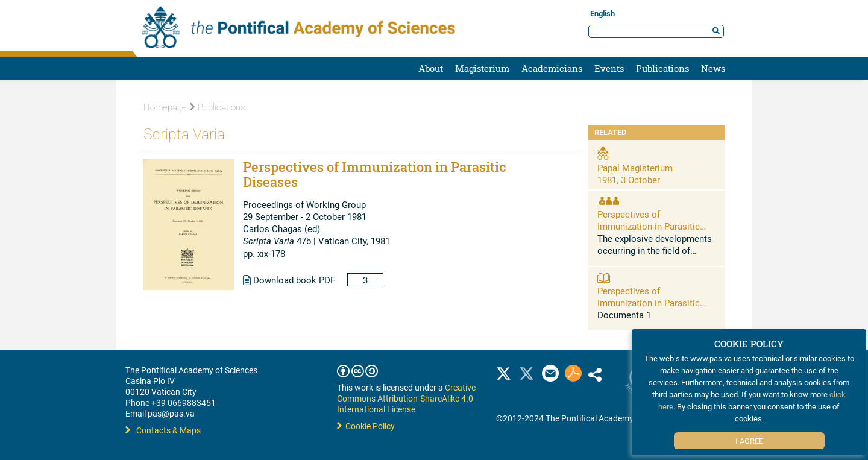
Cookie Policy (366, 426)
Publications (662, 68)
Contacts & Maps (163, 430)
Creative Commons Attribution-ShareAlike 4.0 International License (406, 398)
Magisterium (482, 68)
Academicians (552, 68)
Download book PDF (289, 280)
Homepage (165, 107)
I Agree (749, 441)
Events (609, 68)
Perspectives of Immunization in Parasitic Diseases (649, 226)
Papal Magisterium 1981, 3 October (635, 174)
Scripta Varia (184, 134)
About (431, 68)
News (713, 68)
